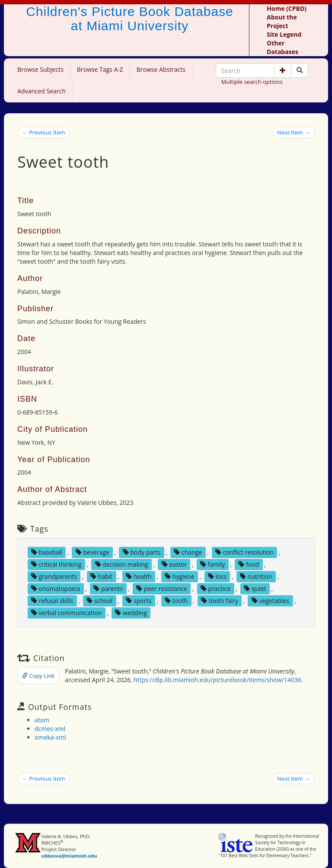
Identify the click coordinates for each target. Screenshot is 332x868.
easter (174, 564)
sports (139, 601)
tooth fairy (219, 601)
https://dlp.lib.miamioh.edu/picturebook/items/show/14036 (217, 680)
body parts (142, 552)
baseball (47, 552)
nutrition (256, 576)
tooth (176, 601)
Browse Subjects (40, 69)
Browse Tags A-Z (100, 69)
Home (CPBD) (287, 8)
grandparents (54, 576)
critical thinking (56, 564)
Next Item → (294, 132)
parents (108, 589)
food (249, 564)
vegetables (270, 601)
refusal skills (52, 601)
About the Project (282, 21)
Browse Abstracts (161, 69)
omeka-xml (50, 737)
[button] (283, 70)
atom (42, 720)
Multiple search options (252, 82)
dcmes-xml (50, 729)
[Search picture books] (300, 70)
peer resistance (162, 589)
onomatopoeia (56, 589)
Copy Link (38, 676)
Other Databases (283, 47)
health (139, 576)
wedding (131, 613)
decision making (122, 564)
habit (101, 576)
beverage (93, 552)
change (188, 552)
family (212, 564)
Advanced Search (41, 91)
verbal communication (67, 613)
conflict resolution (244, 552)
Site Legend (284, 34)
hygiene (180, 576)
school (99, 601)
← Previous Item (44, 132)
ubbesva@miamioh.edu (69, 856)
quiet (255, 589)
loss (217, 576)
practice (216, 589)
